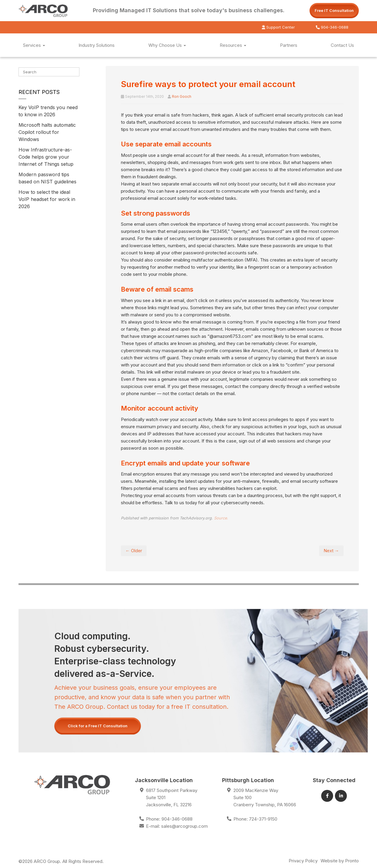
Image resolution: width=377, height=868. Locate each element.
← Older (134, 551)
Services (34, 45)
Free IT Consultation (334, 10)
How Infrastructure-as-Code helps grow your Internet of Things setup (46, 157)
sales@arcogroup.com (184, 826)
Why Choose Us (167, 45)
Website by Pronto (340, 861)
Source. (221, 518)
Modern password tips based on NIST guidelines (47, 178)
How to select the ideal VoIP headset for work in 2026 (47, 199)
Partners (289, 45)
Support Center (278, 27)
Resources (233, 45)
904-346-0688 (332, 27)
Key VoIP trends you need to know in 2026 (48, 111)
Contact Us (342, 45)
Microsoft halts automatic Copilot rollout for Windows (47, 132)
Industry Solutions (97, 45)
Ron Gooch (182, 96)
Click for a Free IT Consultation (98, 726)
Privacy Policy (303, 861)
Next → (331, 551)
